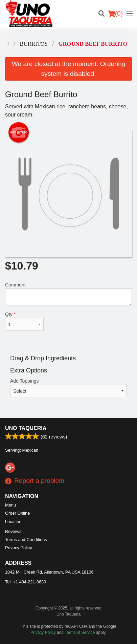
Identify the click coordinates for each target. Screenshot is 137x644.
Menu (10, 505)
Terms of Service (80, 632)
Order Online (17, 513)
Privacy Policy (19, 548)
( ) (115, 14)
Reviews (13, 531)
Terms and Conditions (26, 540)
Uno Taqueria (26, 428)
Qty (24, 321)
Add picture (19, 132)
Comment (68, 294)
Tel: (26, 582)
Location (13, 522)
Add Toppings (68, 388)
